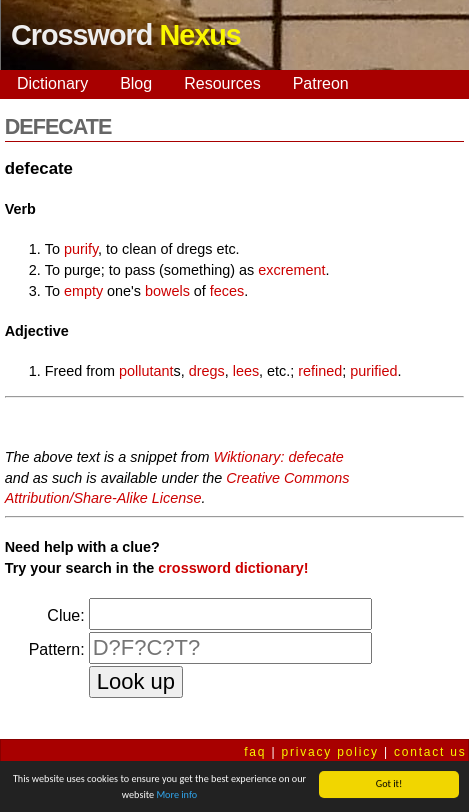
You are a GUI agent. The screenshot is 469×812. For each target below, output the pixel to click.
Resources (222, 83)
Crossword (126, 35)
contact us (430, 752)
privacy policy (330, 752)
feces (227, 291)
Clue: (65, 615)
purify (81, 249)
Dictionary (52, 83)
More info (176, 795)
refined (320, 371)
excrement (291, 270)
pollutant (146, 371)
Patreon (321, 83)
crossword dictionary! (233, 568)
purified (373, 371)
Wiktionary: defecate (278, 457)
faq (255, 752)
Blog (136, 83)
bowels (167, 291)
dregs (207, 371)
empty (83, 291)
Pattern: (57, 649)
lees (246, 371)
